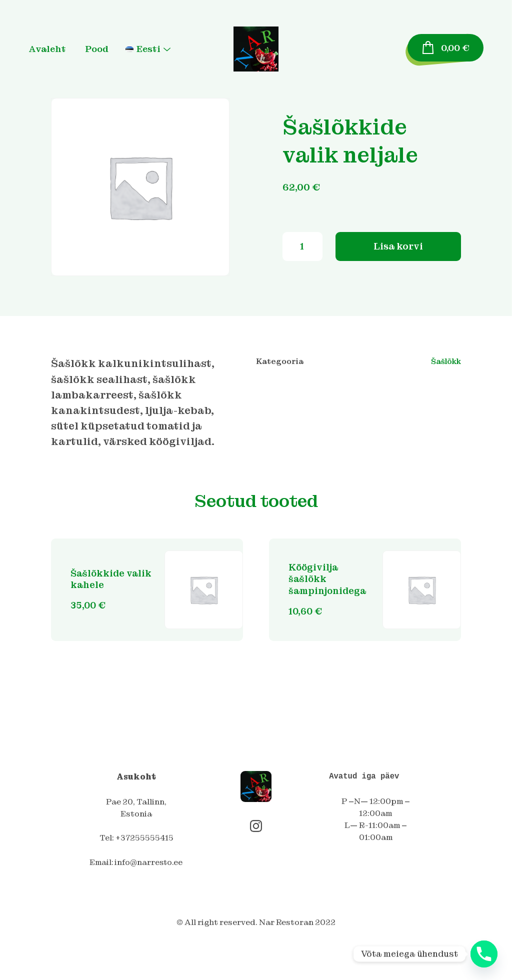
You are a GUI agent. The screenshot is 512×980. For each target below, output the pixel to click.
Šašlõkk (445, 362)
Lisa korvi (398, 249)
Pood (108, 49)
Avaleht (59, 49)
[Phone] (484, 954)
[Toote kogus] (302, 250)
